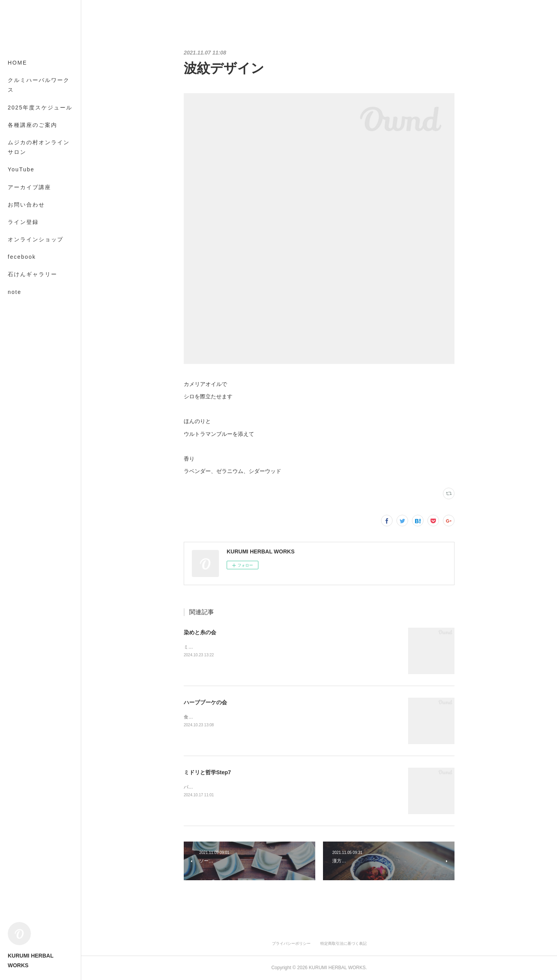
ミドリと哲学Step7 (207, 772)
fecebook (22, 257)
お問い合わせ (26, 205)
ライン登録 (23, 222)
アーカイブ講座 (29, 187)
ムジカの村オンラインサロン (39, 147)
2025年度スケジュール (40, 108)
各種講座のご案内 (32, 125)
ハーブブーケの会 (205, 702)
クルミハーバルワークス (39, 85)
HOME (17, 63)
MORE (17, 274)
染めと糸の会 (200, 632)
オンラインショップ (36, 239)
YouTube (21, 169)
